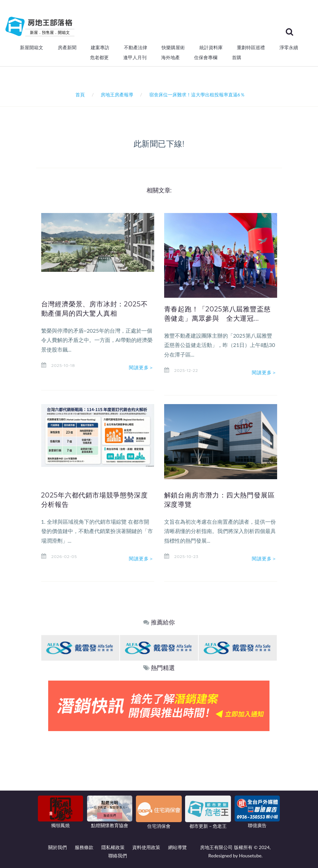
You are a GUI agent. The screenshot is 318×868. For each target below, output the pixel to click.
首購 (237, 57)
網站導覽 (177, 847)
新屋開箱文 (32, 48)
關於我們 (57, 847)
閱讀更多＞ (142, 368)
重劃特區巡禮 (251, 48)
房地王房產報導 (117, 95)
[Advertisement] (159, 781)
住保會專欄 (206, 57)
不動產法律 (136, 48)
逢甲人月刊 (135, 57)
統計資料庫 (211, 48)
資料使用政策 (146, 847)
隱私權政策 (113, 847)
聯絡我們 (118, 856)
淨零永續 (289, 48)
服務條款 (84, 847)
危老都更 (99, 57)
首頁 (79, 95)
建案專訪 (100, 48)
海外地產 (170, 57)
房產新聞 (67, 48)
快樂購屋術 (173, 48)
